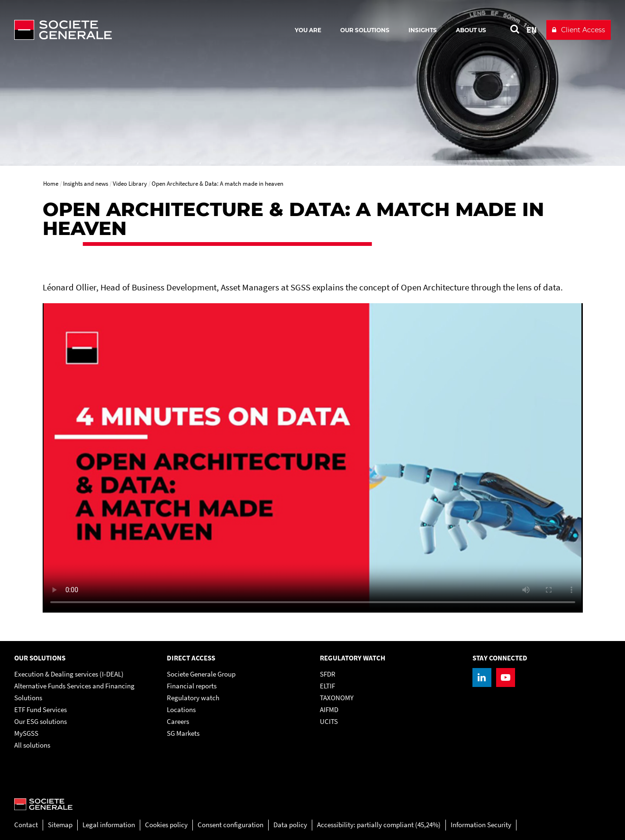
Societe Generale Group (201, 674)
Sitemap (60, 825)
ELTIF (327, 686)
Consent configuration (231, 825)
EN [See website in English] (532, 30)
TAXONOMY (337, 698)
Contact (26, 825)
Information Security (481, 825)
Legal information (109, 825)
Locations (181, 709)
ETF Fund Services (41, 709)
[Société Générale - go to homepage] (118, 30)
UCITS (329, 721)
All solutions (32, 745)
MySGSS (26, 733)
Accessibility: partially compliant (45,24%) (379, 825)
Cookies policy (166, 825)
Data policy (290, 825)
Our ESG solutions (41, 721)
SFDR (328, 674)
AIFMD (329, 709)
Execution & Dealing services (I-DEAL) (69, 674)
